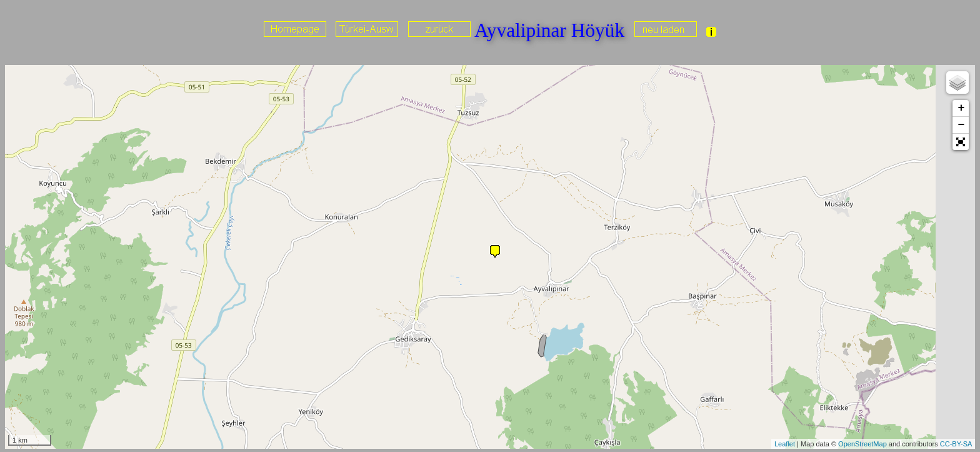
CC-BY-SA (956, 444)
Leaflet (785, 444)
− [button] (961, 125)
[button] (961, 142)
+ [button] (961, 108)
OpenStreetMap (862, 444)
